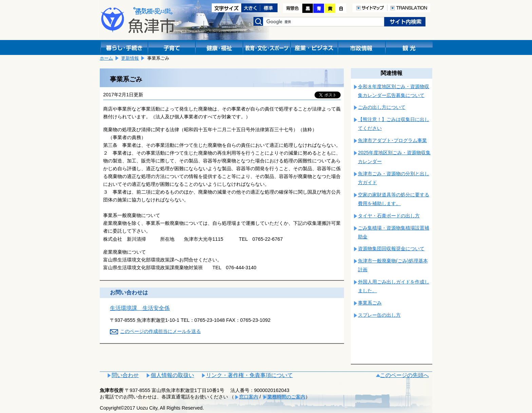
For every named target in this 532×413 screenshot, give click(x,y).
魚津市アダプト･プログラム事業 (392, 140)
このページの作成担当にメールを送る (160, 331)
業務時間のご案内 (286, 397)
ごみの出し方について (382, 107)
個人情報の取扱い (172, 375)
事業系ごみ (370, 303)
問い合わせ (125, 375)
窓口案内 (249, 397)
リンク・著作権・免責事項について (249, 375)
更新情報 (130, 58)
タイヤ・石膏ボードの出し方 (389, 216)
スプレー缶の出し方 (379, 315)
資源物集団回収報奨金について (391, 249)
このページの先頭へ (404, 375)
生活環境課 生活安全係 (140, 308)
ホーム (106, 58)
